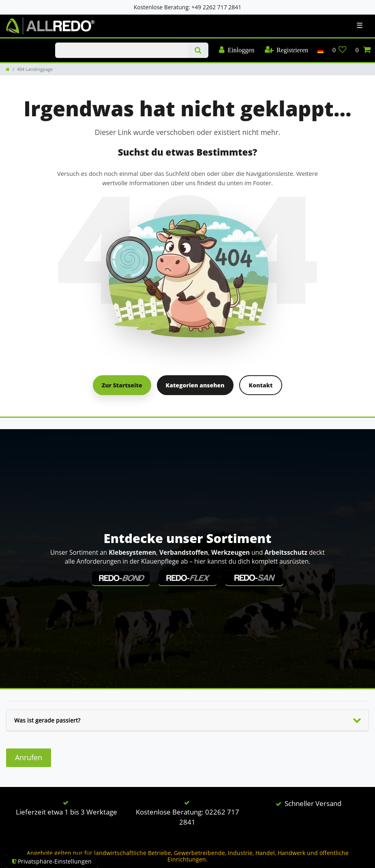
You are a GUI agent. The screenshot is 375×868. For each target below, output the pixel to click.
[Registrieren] (286, 50)
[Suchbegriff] (121, 50)
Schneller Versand (313, 803)
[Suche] (198, 50)
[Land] (320, 50)
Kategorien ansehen (195, 385)
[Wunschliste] (340, 50)
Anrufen (29, 757)
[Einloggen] (237, 50)
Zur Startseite (122, 385)
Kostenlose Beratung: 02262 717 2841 (187, 817)
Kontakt (261, 385)
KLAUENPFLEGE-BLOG (25, 43)
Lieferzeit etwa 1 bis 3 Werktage (66, 812)
